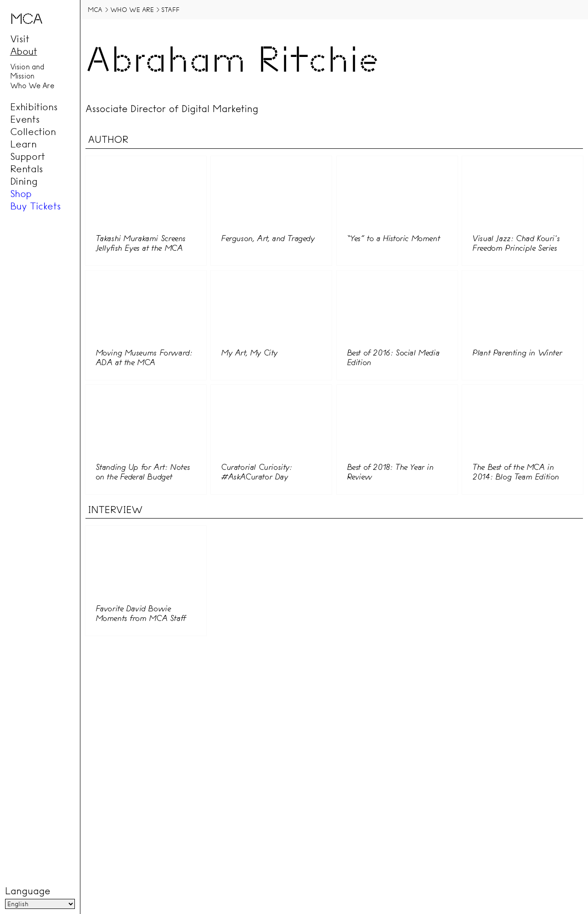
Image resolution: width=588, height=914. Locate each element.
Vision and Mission (27, 71)
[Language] (40, 904)
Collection (33, 131)
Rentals (27, 169)
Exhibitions (34, 107)
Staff (170, 10)
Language (28, 891)
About (24, 51)
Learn (23, 144)
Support (28, 156)
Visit (20, 39)
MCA (95, 10)
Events (25, 119)
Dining (24, 181)
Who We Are (32, 85)
